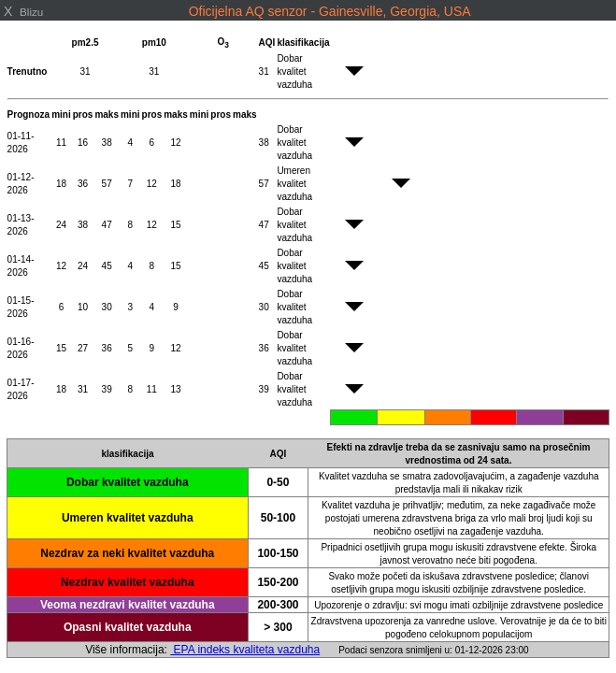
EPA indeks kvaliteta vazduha (245, 650)
